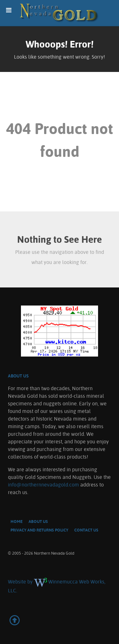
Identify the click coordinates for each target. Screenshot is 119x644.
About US (18, 376)
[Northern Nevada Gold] (60, 13)
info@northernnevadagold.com (43, 485)
